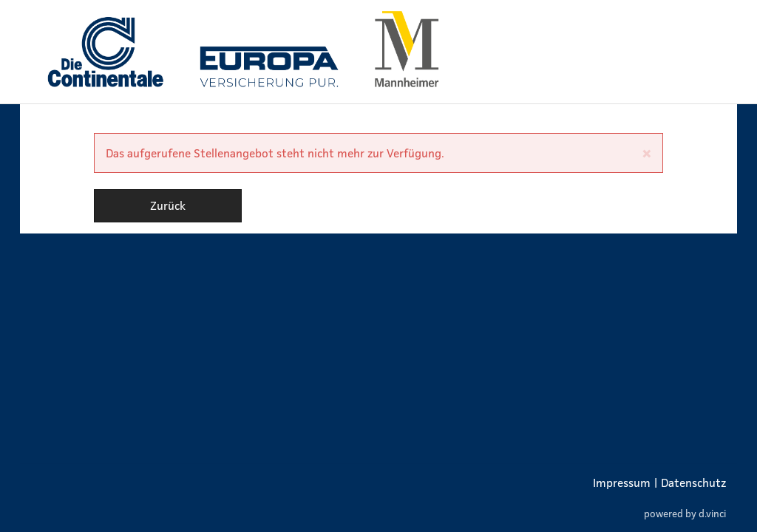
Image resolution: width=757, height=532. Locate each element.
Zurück (168, 205)
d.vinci (712, 514)
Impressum (622, 482)
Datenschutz (693, 482)
